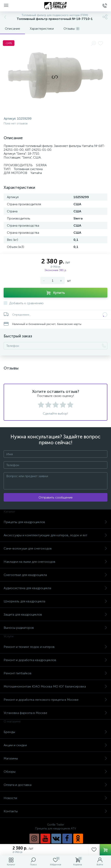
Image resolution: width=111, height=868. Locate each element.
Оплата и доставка (55, 785)
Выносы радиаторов (55, 628)
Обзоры (55, 772)
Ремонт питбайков (55, 673)
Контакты (55, 811)
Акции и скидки (55, 745)
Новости (55, 798)
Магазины (55, 758)
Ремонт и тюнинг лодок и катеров (55, 647)
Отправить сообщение (56, 497)
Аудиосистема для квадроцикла (55, 588)
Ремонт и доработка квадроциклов (55, 660)
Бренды (55, 732)
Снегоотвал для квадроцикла (55, 575)
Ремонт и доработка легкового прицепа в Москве (55, 700)
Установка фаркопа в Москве (55, 713)
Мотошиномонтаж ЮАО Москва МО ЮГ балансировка (55, 686)
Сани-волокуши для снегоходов (55, 548)
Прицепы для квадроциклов (55, 522)
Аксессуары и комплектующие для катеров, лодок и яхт (55, 535)
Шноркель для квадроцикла (55, 601)
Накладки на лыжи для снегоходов (55, 562)
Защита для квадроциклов (55, 614)
